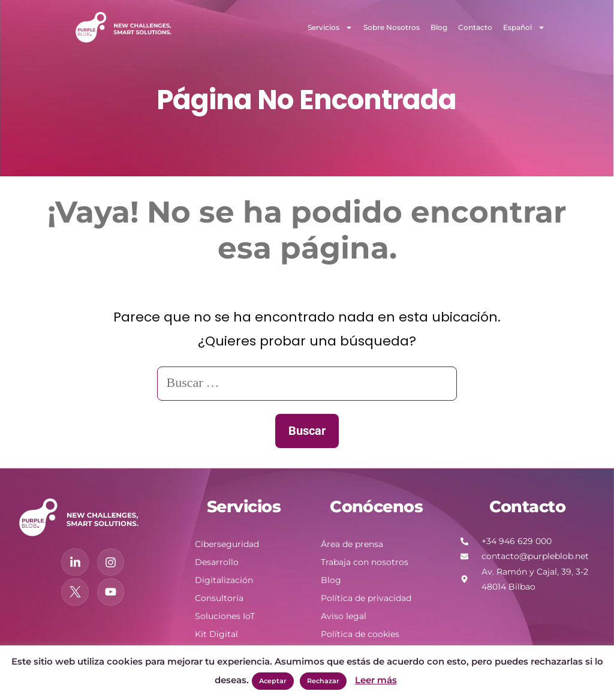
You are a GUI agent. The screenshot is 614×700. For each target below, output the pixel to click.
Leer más (376, 680)
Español (524, 28)
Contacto (475, 27)
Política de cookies (360, 634)
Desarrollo (217, 562)
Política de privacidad (366, 598)
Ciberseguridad (227, 544)
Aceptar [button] (273, 681)
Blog (439, 27)
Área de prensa (352, 544)
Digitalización (224, 580)
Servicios (330, 28)
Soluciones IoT (225, 616)
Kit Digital (216, 634)
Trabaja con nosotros (365, 562)
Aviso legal (344, 616)
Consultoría (219, 598)
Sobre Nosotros (392, 27)
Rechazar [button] (323, 681)
